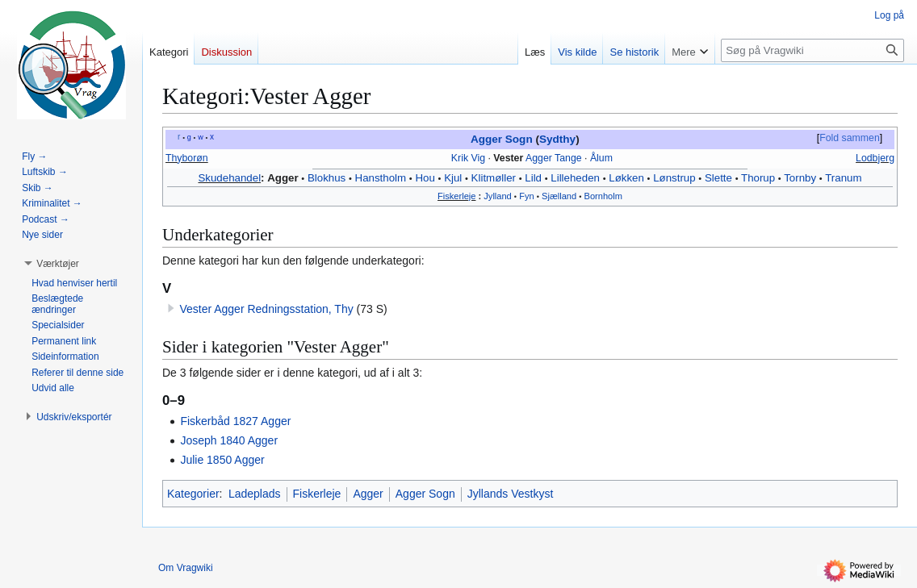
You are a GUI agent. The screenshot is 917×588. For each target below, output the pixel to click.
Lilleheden (575, 178)
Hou (425, 178)
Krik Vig (468, 158)
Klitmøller (494, 178)
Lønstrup (674, 178)
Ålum (601, 158)
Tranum (843, 178)
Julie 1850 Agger (222, 460)
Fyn (526, 196)
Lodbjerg (875, 158)
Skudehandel (229, 178)
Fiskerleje (456, 196)
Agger (539, 158)
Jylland (497, 196)
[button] (58, 264)
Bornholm (603, 196)
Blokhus (327, 178)
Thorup (758, 178)
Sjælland (559, 196)
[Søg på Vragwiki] (812, 50)
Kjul (453, 178)
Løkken (626, 178)
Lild (533, 178)
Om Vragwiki (186, 568)
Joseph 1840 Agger (229, 440)
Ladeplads (255, 494)
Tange (568, 158)
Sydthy (557, 139)
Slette (718, 178)
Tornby (800, 178)
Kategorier (193, 494)
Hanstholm (381, 178)
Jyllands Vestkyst (511, 494)
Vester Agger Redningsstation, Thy (266, 309)
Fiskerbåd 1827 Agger (235, 421)
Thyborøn (187, 158)
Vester (508, 158)
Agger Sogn (502, 139)
